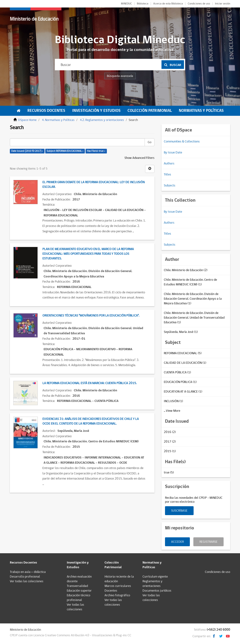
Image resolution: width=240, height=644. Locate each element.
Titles (167, 175)
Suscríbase (179, 511)
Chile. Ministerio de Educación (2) (186, 270)
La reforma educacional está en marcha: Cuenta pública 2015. (90, 383)
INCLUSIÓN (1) (173, 401)
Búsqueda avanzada (120, 76)
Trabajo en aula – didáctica (28, 572)
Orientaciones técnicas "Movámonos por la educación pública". (91, 316)
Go (150, 142)
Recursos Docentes (46, 111)
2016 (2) (170, 432)
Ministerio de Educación (34, 19)
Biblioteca (143, 4)
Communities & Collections (182, 142)
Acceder (177, 542)
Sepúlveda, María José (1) (181, 332)
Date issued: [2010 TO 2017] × (27, 151)
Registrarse (208, 542)
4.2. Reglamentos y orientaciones (102, 120)
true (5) (169, 473)
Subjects (170, 186)
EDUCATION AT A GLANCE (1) (183, 392)
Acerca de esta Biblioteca (168, 4)
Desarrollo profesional (25, 577)
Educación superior (79, 591)
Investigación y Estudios (96, 111)
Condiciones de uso (199, 4)
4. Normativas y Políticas (58, 120)
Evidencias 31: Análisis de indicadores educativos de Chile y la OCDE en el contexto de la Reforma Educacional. (91, 421)
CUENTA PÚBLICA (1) (177, 372)
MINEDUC (126, 4)
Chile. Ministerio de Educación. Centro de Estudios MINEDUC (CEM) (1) (190, 282)
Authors (169, 164)
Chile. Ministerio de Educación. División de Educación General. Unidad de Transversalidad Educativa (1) (194, 318)
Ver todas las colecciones (27, 581)
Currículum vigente (155, 577)
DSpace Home (27, 120)
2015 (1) (170, 451)
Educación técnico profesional (79, 598)
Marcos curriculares (118, 586)
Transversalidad (77, 586)
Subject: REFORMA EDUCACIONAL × (65, 151)
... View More (172, 411)
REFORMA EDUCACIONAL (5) (183, 353)
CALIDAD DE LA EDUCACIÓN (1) (185, 363)
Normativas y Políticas (201, 111)
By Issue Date (173, 153)
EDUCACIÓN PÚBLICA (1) (180, 382)
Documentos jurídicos (157, 591)
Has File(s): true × (96, 151)
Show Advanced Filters (139, 158)
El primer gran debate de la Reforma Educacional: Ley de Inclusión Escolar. (94, 185)
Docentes (111, 591)
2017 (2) (170, 442)
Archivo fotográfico (117, 595)
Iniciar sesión (223, 4)
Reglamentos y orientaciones (152, 584)
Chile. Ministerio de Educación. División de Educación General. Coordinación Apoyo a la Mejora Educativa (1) (193, 299)
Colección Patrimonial (150, 111)
